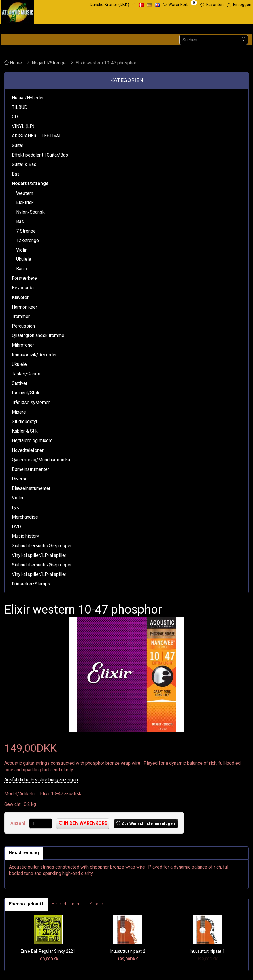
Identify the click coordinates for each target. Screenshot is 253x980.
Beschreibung (24, 853)
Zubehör (98, 904)
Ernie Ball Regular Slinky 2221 (48, 951)
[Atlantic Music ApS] (18, 11)
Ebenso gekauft (26, 904)
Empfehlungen (66, 904)
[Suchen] (244, 40)
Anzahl (18, 823)
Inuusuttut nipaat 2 (128, 951)
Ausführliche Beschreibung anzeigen (41, 780)
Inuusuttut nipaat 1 (207, 951)
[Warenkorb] (180, 5)
